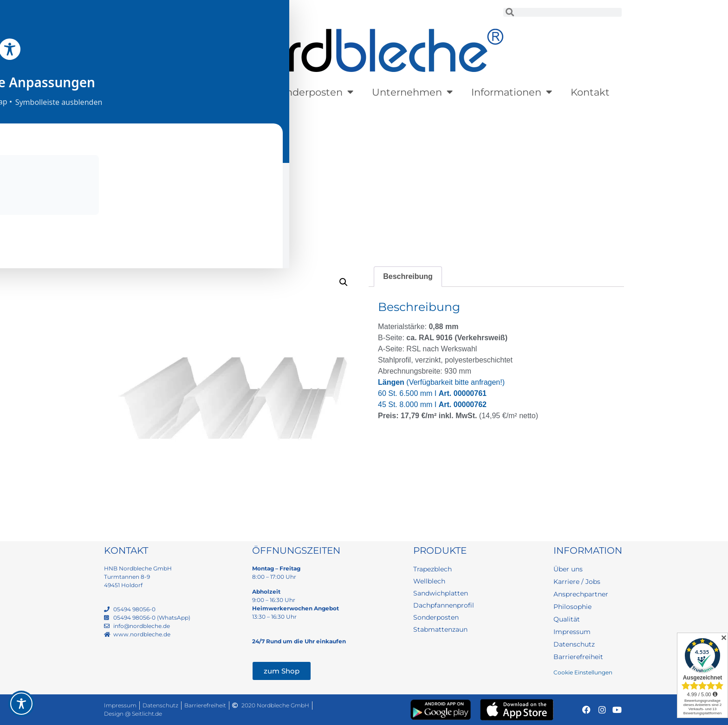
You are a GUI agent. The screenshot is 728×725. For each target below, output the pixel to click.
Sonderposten (314, 92)
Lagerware (224, 92)
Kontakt (590, 92)
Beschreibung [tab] (408, 276)
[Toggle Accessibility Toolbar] (21, 704)
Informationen (512, 92)
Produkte (147, 92)
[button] (344, 282)
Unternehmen (412, 92)
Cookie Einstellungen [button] (583, 672)
